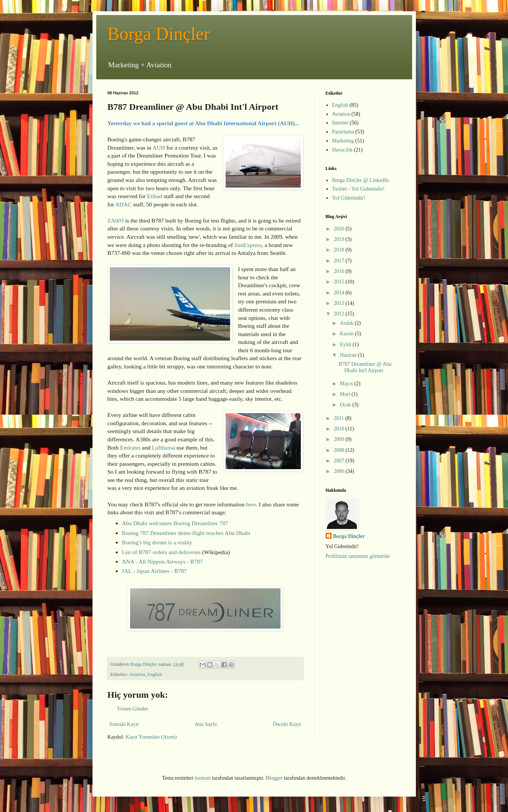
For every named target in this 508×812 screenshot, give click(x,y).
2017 (340, 261)
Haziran (349, 355)
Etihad (155, 196)
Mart (346, 394)
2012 (340, 314)
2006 (340, 471)
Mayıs (347, 384)
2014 (340, 293)
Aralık (347, 323)
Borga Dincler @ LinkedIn (360, 180)
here (251, 504)
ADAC (123, 204)
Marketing (343, 141)
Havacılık (342, 150)
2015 (340, 282)
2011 (339, 418)
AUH (158, 148)
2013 (340, 303)
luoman (203, 778)
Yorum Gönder (133, 709)
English (155, 674)
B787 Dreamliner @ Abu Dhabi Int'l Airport (365, 367)
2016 (340, 271)
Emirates (130, 448)
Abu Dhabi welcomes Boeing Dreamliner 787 (175, 523)
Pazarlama (343, 132)
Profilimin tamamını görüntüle (358, 556)
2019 (340, 239)
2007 (340, 461)
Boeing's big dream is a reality (157, 542)
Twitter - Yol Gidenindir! (358, 189)
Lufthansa (164, 448)
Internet (340, 123)
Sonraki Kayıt (124, 724)
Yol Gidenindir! (349, 198)
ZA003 (116, 220)
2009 (340, 439)
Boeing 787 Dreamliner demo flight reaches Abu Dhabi (186, 533)
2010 (340, 429)
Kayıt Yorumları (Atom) (151, 737)
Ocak (346, 405)
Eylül (346, 345)
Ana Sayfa (206, 724)
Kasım (347, 334)
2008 (340, 450)
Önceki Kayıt (287, 724)
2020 (340, 229)
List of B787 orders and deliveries (161, 552)
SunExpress (248, 245)
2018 (340, 250)
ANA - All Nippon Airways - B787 (162, 561)
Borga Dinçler (159, 34)
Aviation (137, 674)
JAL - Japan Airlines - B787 (154, 571)
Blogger (274, 778)
